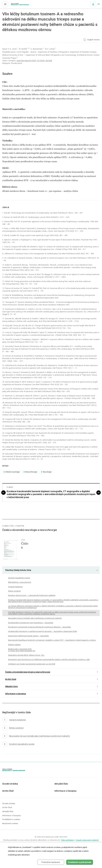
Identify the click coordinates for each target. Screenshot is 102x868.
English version (91, 40)
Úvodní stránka (10, 784)
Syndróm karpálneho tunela (19, 578)
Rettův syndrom (14, 591)
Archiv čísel (11, 679)
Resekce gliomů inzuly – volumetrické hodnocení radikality (32, 595)
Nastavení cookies (10, 824)
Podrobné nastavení (51, 862)
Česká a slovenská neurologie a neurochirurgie (28, 672)
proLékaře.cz (15, 5)
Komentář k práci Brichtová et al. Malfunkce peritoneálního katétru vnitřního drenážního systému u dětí (49, 660)
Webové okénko (14, 645)
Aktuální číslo (11, 686)
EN (99, 4)
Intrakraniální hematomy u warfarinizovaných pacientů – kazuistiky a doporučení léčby (43, 631)
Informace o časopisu (16, 694)
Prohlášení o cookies (11, 820)
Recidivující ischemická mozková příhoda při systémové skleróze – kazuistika (39, 627)
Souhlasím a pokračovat (80, 862)
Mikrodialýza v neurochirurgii (20, 582)
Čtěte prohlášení (67, 840)
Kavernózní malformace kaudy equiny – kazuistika (28, 636)
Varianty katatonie (15, 587)
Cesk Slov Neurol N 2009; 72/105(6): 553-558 (34, 61)
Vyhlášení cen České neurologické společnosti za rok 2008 (32, 664)
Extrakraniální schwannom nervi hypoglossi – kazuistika (31, 623)
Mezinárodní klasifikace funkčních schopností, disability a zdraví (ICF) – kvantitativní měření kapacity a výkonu (52, 640)
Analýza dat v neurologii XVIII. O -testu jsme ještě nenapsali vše (22, 650)
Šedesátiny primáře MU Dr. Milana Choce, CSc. (26, 655)
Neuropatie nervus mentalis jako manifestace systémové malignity (35, 618)
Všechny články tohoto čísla (18, 570)
